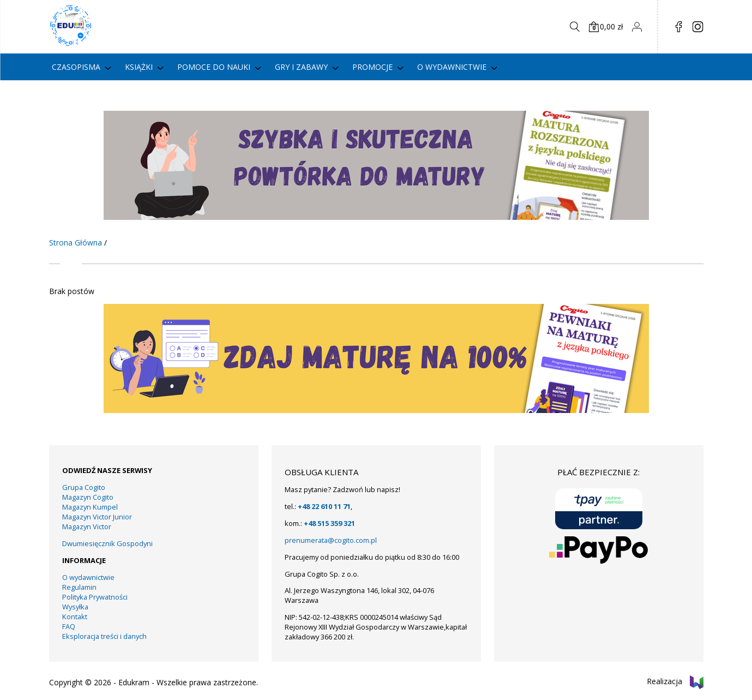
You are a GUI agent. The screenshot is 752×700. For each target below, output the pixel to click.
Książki (139, 67)
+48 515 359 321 (329, 523)
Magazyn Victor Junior (97, 517)
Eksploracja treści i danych (104, 636)
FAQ (69, 626)
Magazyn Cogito (88, 497)
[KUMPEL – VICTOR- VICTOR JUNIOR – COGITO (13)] (376, 410)
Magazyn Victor (87, 527)
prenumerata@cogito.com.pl (331, 540)
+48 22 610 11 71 (324, 506)
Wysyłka (75, 607)
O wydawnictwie (452, 67)
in (698, 27)
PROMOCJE (372, 67)
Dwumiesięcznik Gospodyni (107, 543)
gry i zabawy (301, 67)
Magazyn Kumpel (90, 507)
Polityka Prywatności (95, 597)
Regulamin (79, 587)
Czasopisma (76, 67)
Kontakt (75, 617)
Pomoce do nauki (214, 67)
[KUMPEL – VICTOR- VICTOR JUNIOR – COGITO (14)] (376, 217)
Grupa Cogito (84, 487)
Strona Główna (76, 243)
